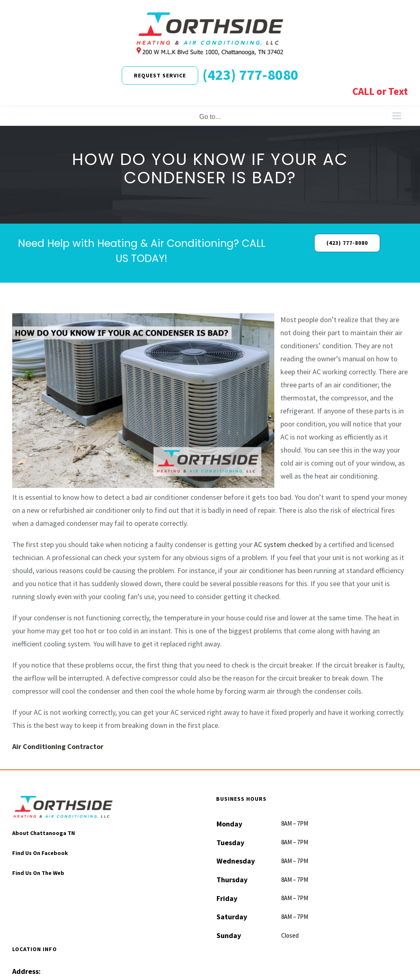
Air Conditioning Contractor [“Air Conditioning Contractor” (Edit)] (58, 746)
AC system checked (283, 544)
